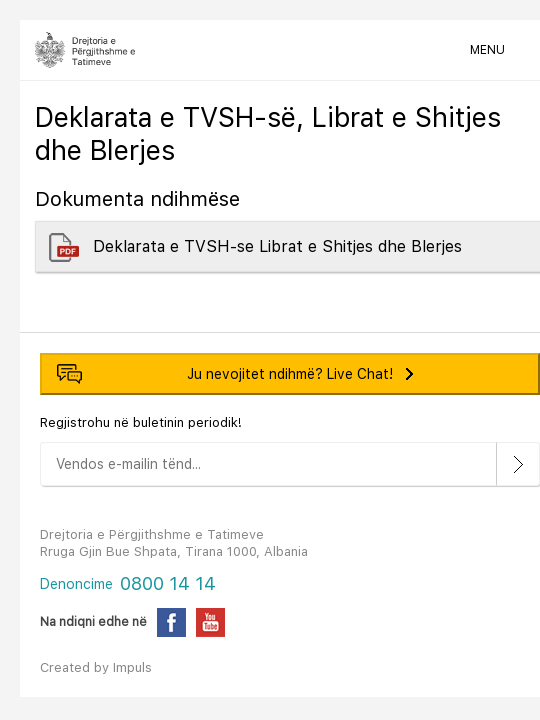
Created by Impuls (96, 667)
